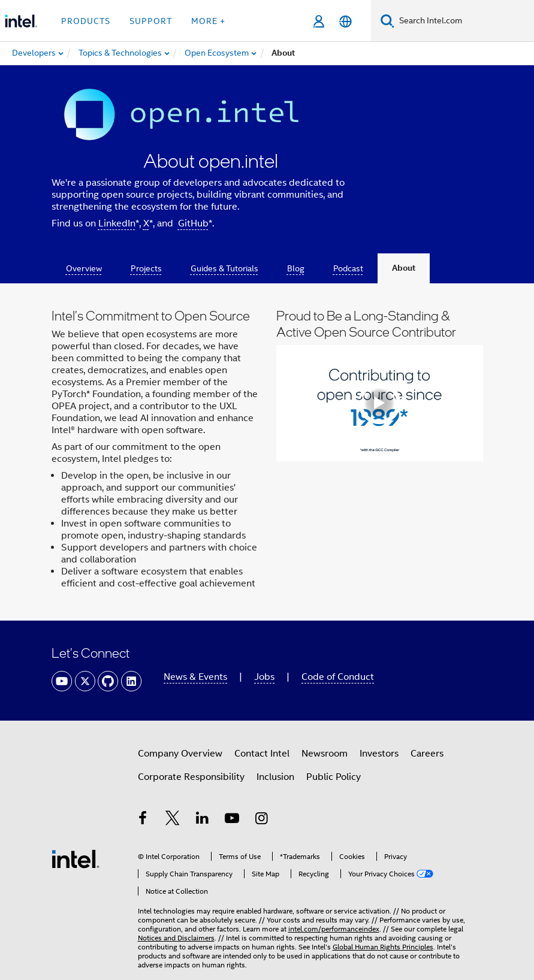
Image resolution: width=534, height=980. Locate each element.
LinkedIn (117, 223)
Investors (379, 754)
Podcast (348, 268)
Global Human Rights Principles (383, 947)
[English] (346, 21)
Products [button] (86, 21)
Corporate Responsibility (191, 777)
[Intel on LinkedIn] (203, 820)
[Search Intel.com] (464, 21)
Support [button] (151, 21)
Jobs (264, 677)
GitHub (193, 223)
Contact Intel (262, 754)
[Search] (387, 21)
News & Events (195, 677)
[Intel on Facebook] (143, 820)
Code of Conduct (338, 677)
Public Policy (334, 777)
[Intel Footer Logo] (76, 858)
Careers (427, 754)
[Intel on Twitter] (173, 820)
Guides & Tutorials (224, 268)
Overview (84, 268)
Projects (146, 268)
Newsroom (325, 754)
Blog (296, 268)
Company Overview (180, 754)
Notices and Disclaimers (176, 938)
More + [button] (208, 21)
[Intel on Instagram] (262, 820)
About (404, 268)
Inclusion (275, 777)
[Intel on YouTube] (232, 820)
